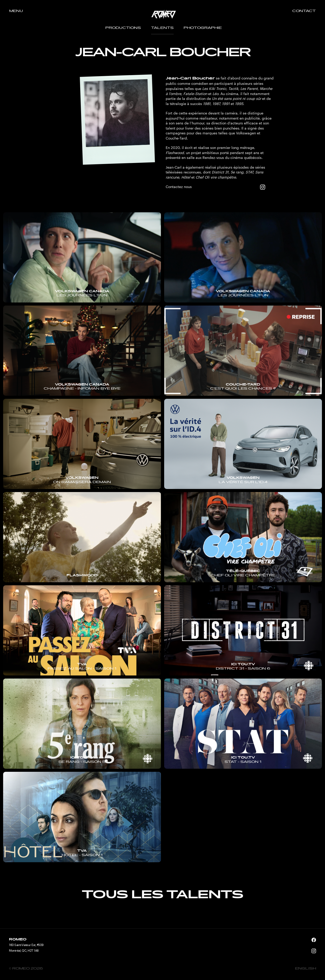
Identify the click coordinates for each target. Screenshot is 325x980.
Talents (162, 28)
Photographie (203, 28)
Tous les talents (162, 895)
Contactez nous (179, 187)
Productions (123, 28)
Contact (304, 11)
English (306, 969)
